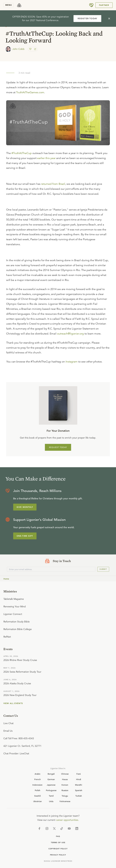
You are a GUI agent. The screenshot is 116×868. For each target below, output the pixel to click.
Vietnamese (65, 801)
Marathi (79, 785)
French (38, 779)
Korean (65, 785)
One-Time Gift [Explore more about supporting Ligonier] (25, 536)
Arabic (38, 774)
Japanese (51, 785)
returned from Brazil (53, 184)
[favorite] (31, 49)
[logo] (19, 5)
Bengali (51, 774)
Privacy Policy (58, 855)
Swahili (38, 796)
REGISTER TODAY (87, 18)
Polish (38, 790)
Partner (104, 5)
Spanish (79, 790)
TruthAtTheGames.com (30, 92)
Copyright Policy (58, 849)
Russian (65, 790)
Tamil (51, 796)
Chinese (65, 774)
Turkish (79, 796)
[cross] (109, 19)
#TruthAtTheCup (22, 153)
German (51, 779)
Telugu (65, 796)
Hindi (79, 779)
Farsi (79, 774)
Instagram (71, 362)
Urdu (51, 801)
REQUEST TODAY (58, 447)
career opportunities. (67, 820)
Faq (58, 836)
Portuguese (51, 790)
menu (9, 5)
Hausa (65, 779)
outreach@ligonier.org (70, 334)
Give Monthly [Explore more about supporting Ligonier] (25, 507)
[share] (35, 49)
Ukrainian (38, 801)
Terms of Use (58, 843)
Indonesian (37, 785)
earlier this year (46, 158)
